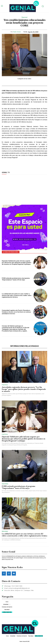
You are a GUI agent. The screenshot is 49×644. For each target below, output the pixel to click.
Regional (25, 17)
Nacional (5, 484)
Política (5, 385)
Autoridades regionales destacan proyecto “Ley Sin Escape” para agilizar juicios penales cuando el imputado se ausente (24, 389)
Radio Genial (17, 32)
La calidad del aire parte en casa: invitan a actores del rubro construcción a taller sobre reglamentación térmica (17, 295)
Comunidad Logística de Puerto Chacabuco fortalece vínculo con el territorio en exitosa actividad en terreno (16, 312)
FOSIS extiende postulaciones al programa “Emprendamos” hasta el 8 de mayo (16, 279)
